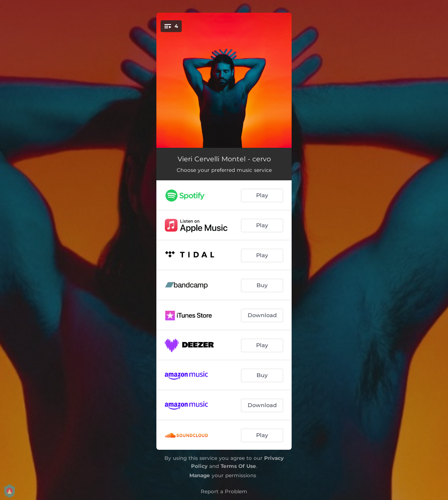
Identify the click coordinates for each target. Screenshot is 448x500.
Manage (200, 475)
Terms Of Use (238, 466)
